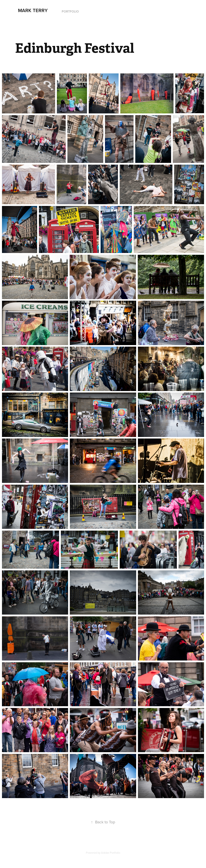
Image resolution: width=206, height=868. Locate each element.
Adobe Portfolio (111, 853)
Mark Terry (33, 10)
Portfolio (70, 11)
